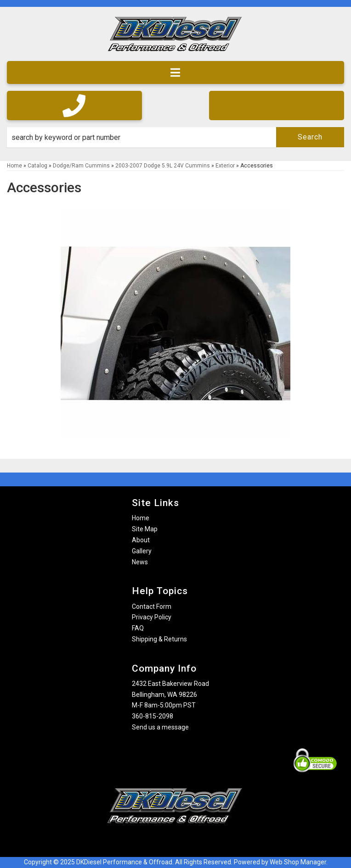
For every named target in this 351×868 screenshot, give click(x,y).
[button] (175, 137)
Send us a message (160, 727)
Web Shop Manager (298, 862)
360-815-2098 (153, 716)
